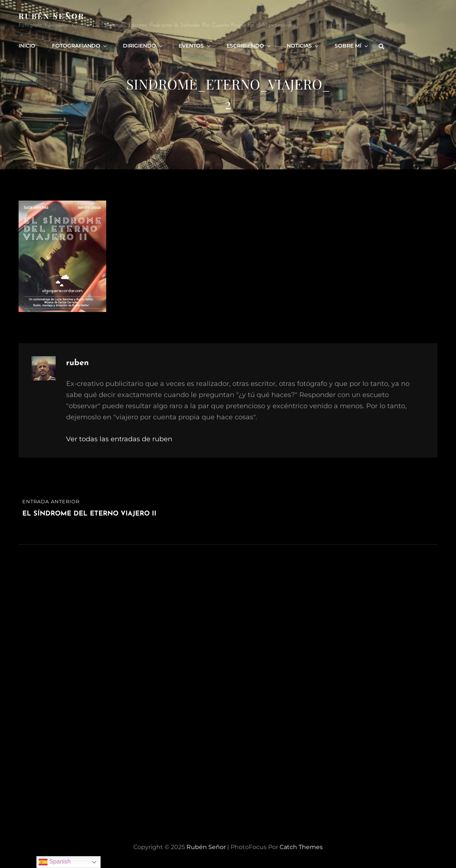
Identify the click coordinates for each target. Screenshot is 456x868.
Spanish (55, 862)
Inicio (27, 46)
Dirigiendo (143, 46)
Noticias (303, 46)
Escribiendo (249, 46)
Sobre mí (352, 46)
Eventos (195, 46)
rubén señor (52, 16)
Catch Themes (301, 847)
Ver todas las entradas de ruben (119, 439)
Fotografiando (80, 46)
